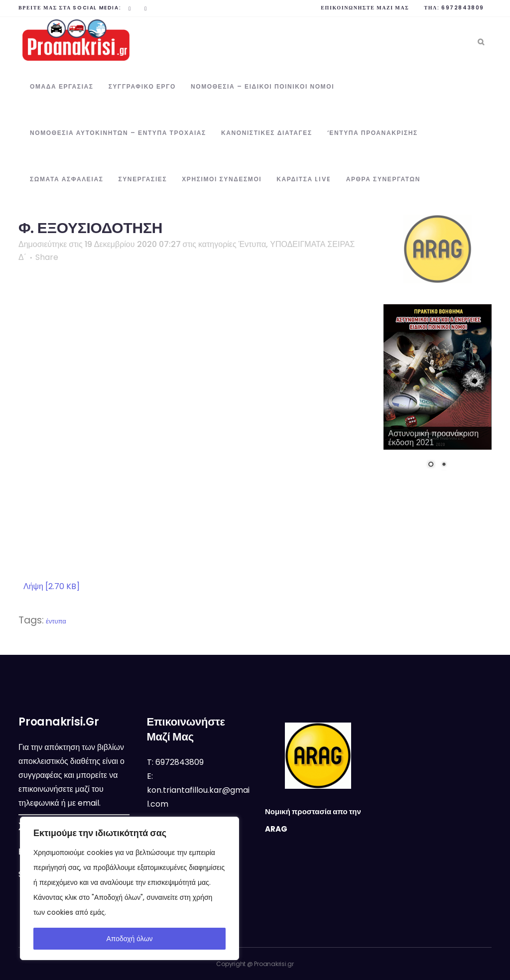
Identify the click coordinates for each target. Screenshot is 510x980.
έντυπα (56, 621)
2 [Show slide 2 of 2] (444, 465)
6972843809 (463, 8)
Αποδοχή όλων (129, 939)
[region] (129, 888)
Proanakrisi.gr (274, 964)
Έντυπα (253, 244)
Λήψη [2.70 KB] (52, 586)
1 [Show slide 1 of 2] (431, 465)
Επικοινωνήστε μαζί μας (365, 8)
